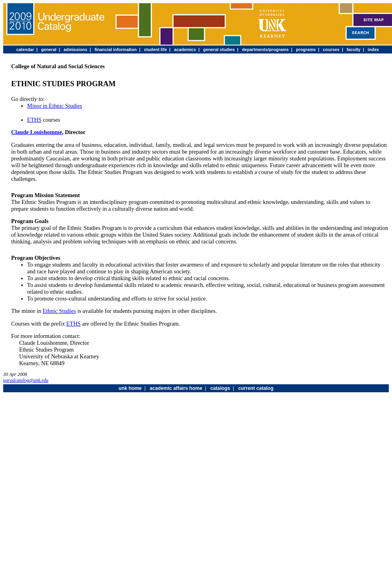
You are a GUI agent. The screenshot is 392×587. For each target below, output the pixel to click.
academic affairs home (176, 388)
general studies (219, 49)
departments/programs (265, 49)
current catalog (256, 388)
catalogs (220, 388)
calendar (25, 49)
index (373, 49)
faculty (354, 49)
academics (185, 49)
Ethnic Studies (59, 311)
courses (331, 49)
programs (306, 49)
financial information (116, 49)
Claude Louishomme (37, 132)
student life (156, 49)
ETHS (34, 120)
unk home (130, 388)
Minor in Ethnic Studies (55, 106)
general (49, 49)
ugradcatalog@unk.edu (26, 380)
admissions (76, 49)
